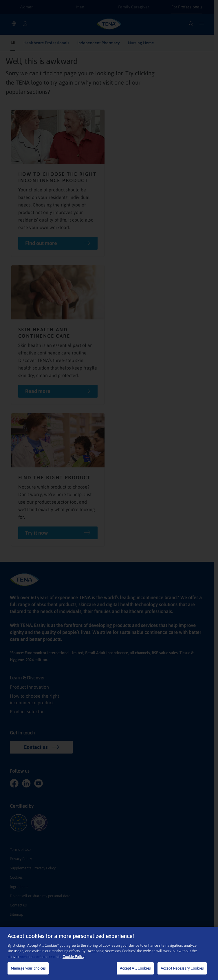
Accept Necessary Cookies (182, 968)
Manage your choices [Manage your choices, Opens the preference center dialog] (28, 968)
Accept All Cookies (135, 968)
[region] (109, 953)
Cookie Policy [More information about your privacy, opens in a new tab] (73, 957)
